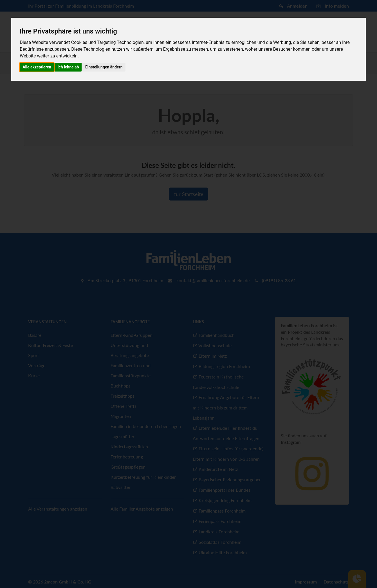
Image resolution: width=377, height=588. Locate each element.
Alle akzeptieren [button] (37, 67)
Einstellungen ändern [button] (104, 67)
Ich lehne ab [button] (68, 67)
